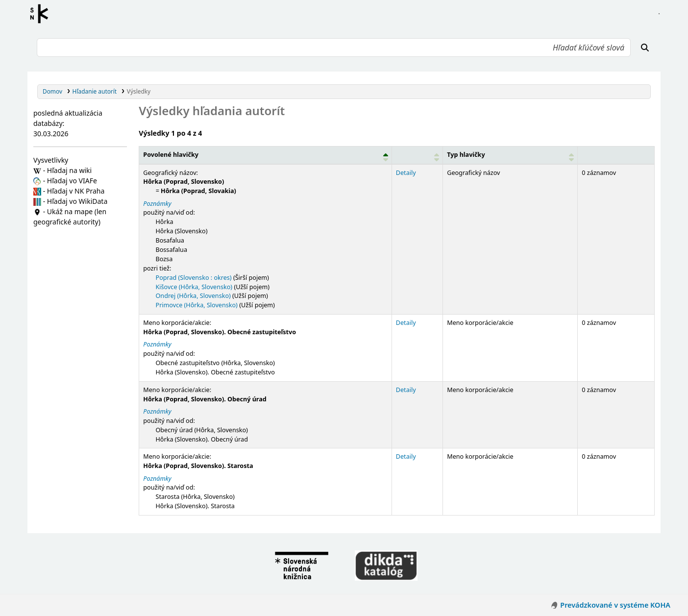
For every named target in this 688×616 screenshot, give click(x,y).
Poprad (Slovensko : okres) (194, 278)
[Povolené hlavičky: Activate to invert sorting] (265, 155)
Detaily (406, 173)
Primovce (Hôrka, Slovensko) (197, 305)
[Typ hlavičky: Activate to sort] (510, 155)
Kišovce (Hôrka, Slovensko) (194, 287)
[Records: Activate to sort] (616, 155)
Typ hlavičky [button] (466, 155)
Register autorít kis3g (42, 14)
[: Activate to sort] (417, 155)
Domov (52, 91)
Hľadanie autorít (95, 91)
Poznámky (157, 204)
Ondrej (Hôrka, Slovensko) (193, 296)
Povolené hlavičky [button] (171, 155)
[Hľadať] (645, 48)
